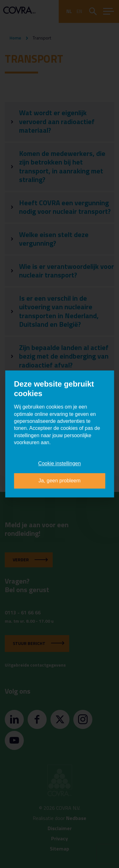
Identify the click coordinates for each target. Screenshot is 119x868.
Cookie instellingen (59, 463)
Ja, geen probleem (60, 481)
